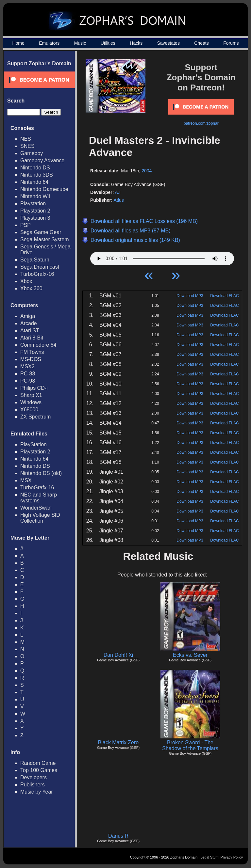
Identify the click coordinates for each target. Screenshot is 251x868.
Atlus (119, 200)
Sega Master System (45, 239)
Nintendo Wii (35, 196)
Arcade (29, 323)
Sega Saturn (35, 260)
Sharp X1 (31, 395)
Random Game (38, 763)
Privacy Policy (232, 857)
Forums (231, 43)
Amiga (28, 316)
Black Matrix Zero (118, 742)
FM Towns (32, 352)
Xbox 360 (31, 288)
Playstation (33, 204)
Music (80, 43)
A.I (117, 192)
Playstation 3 (35, 218)
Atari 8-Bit (32, 338)
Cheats (201, 43)
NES (26, 139)
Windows (31, 402)
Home (18, 43)
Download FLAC (224, 296)
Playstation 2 (35, 211)
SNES (27, 146)
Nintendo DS (35, 168)
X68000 (29, 410)
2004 (147, 171)
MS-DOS (31, 359)
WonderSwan (36, 508)
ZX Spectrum (35, 417)
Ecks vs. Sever (190, 655)
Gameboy (32, 153)
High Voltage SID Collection (40, 518)
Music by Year (37, 792)
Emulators (49, 43)
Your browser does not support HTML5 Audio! (162, 257)
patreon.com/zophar (201, 123)
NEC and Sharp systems (39, 498)
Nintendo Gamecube (44, 189)
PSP (25, 225)
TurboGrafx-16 (37, 274)
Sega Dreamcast (40, 267)
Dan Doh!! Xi (118, 655)
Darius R (118, 836)
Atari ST (30, 331)
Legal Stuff (209, 857)
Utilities (108, 43)
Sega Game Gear (41, 232)
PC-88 (28, 374)
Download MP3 (190, 296)
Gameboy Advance (42, 160)
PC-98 (28, 381)
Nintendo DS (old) (41, 473)
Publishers (33, 785)
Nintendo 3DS (37, 175)
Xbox (26, 281)
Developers (33, 777)
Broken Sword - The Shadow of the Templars (190, 745)
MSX (26, 480)
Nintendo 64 (34, 182)
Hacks (136, 43)
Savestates (168, 43)
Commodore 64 (38, 345)
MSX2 (27, 366)
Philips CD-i (34, 388)
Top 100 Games (39, 770)
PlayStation (33, 444)
